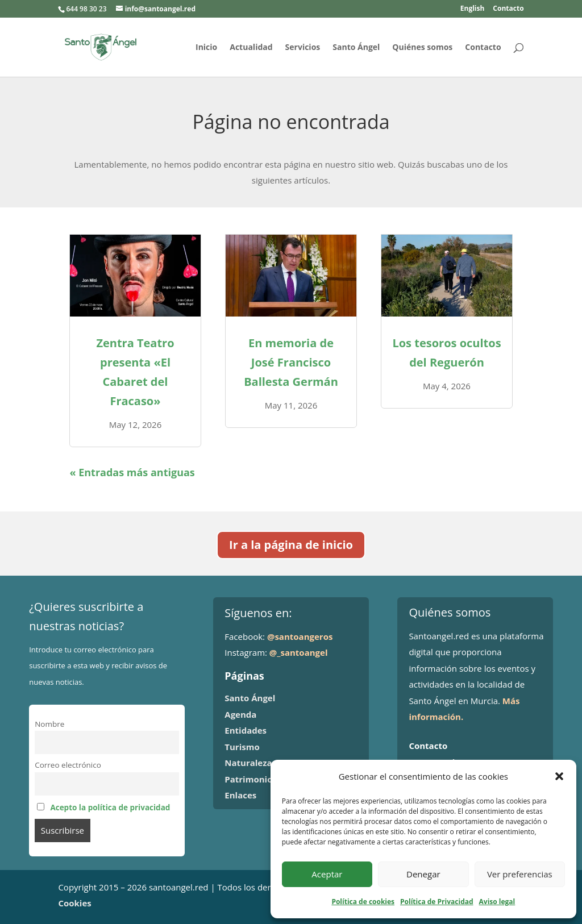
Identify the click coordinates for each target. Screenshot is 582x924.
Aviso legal (497, 902)
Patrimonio (248, 779)
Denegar (423, 874)
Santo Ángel (356, 48)
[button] (559, 776)
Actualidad (251, 48)
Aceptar (327, 874)
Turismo (242, 747)
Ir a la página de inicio (291, 545)
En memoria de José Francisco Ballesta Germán (291, 362)
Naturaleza (248, 763)
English (473, 9)
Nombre (49, 724)
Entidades (246, 730)
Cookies (74, 903)
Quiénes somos (422, 48)
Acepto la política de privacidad (110, 808)
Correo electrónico (68, 765)
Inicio (206, 48)
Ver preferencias (520, 874)
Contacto (508, 9)
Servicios (303, 48)
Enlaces (240, 795)
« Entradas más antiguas (132, 472)
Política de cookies (363, 902)
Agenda (240, 714)
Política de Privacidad (436, 902)
